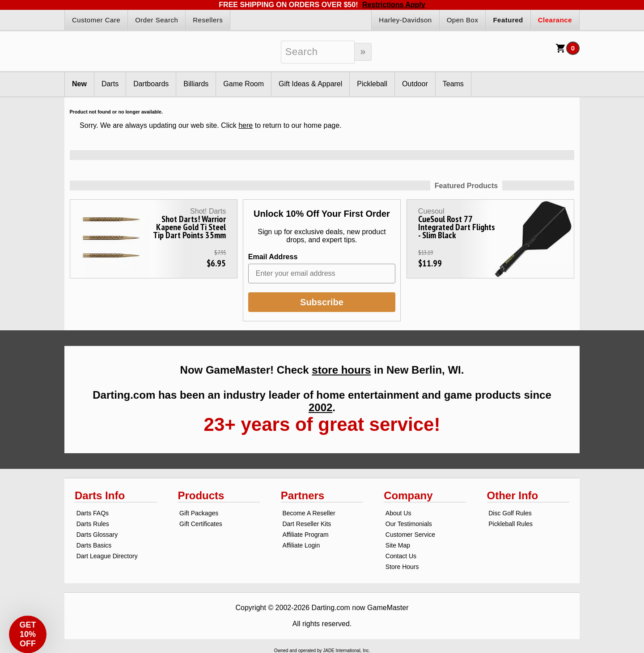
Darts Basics (94, 545)
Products (201, 495)
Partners (303, 495)
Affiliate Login (301, 545)
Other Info (513, 495)
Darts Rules (93, 524)
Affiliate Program (305, 535)
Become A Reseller (309, 513)
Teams (453, 84)
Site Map (398, 545)
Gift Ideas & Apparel (310, 84)
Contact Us (401, 556)
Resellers (208, 20)
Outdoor (415, 84)
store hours (341, 370)
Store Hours (402, 567)
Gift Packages (199, 513)
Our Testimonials (409, 524)
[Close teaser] (46, 607)
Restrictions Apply (394, 5)
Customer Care (96, 20)
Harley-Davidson (405, 20)
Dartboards (151, 84)
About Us (398, 513)
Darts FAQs (93, 513)
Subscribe (322, 302)
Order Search (157, 20)
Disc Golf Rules (510, 513)
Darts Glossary (97, 535)
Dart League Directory (107, 556)
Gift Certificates (201, 524)
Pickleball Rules (511, 524)
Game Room (244, 84)
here (246, 125)
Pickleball (372, 84)
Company (408, 495)
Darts (110, 84)
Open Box (463, 20)
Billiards (196, 84)
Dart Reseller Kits (307, 524)
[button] (28, 625)
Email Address (273, 257)
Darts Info (100, 495)
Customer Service (410, 535)
